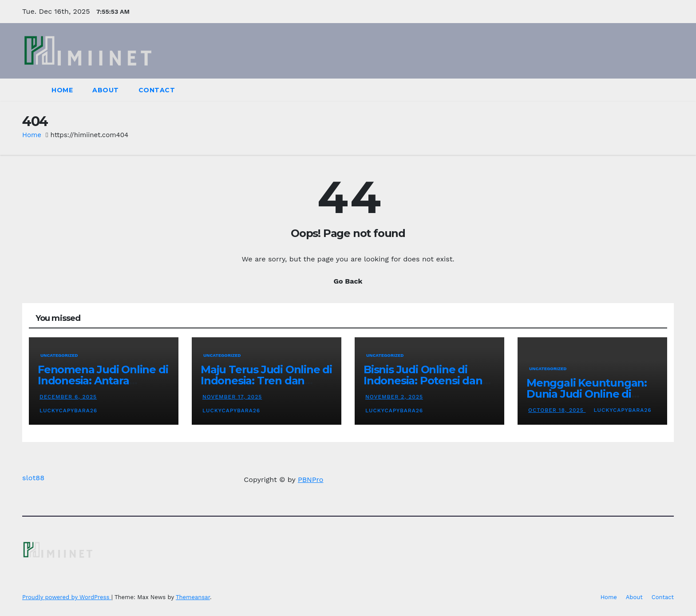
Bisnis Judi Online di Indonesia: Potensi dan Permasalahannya (423, 381)
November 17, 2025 (232, 397)
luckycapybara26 (67, 411)
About (106, 90)
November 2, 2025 (394, 397)
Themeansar (193, 597)
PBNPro (311, 480)
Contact (157, 90)
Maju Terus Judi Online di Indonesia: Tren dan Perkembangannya (266, 381)
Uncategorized (59, 355)
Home (62, 90)
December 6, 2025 (68, 397)
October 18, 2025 (557, 410)
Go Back (348, 281)
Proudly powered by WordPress (67, 597)
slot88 (33, 478)
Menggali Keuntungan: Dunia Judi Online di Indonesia (587, 394)
